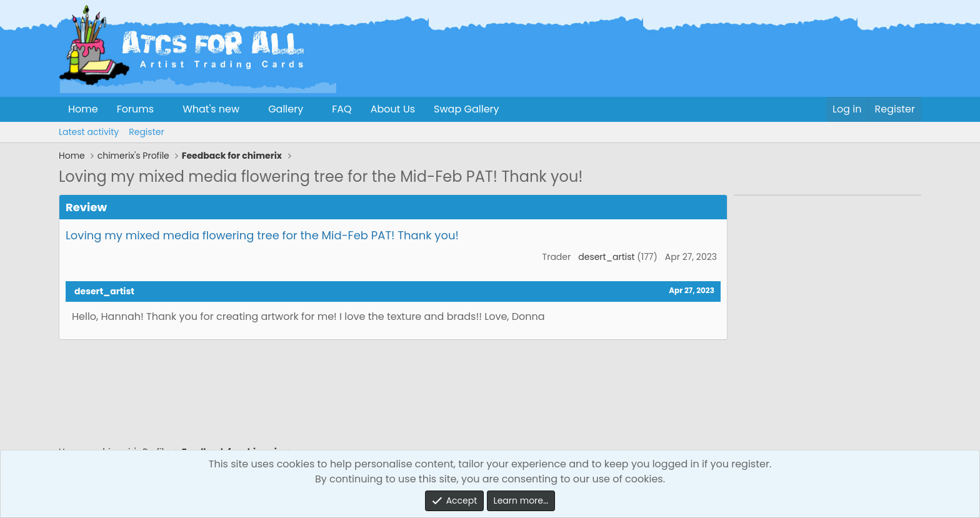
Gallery (286, 109)
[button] (164, 109)
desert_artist (606, 257)
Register (146, 132)
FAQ (342, 109)
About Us (393, 109)
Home (83, 109)
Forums (135, 109)
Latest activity (89, 132)
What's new (211, 109)
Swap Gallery (466, 109)
